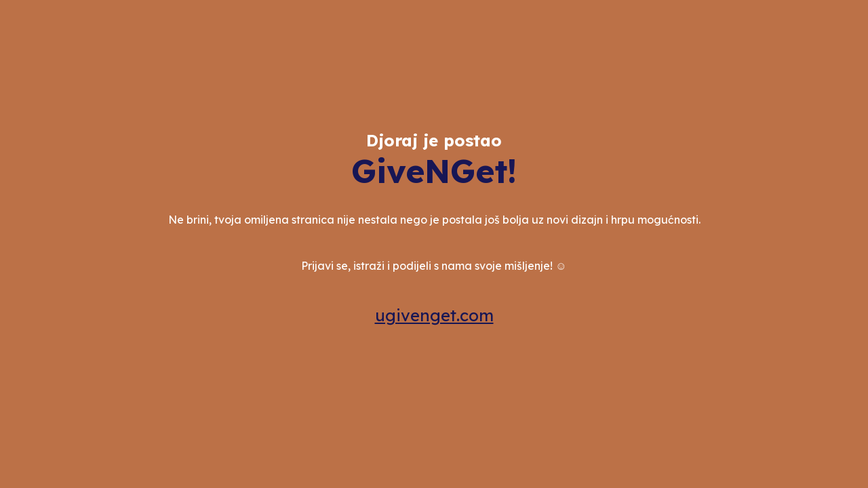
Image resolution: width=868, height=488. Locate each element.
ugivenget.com (434, 315)
